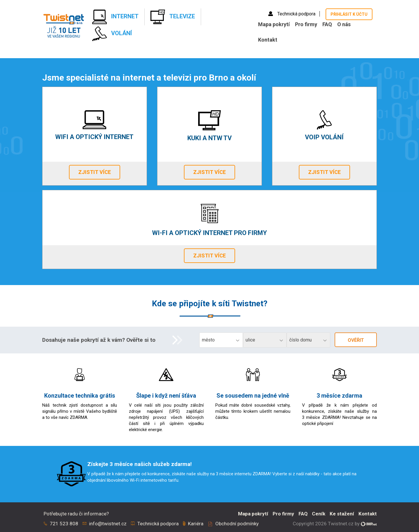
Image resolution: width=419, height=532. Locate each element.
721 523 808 (64, 524)
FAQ (327, 24)
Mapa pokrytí (274, 24)
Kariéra (196, 524)
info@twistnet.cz (108, 524)
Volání (112, 34)
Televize (173, 17)
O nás (344, 24)
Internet (115, 17)
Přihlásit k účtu (349, 14)
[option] (210, 474)
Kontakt (268, 40)
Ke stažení (342, 514)
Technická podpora (292, 14)
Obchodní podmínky (237, 524)
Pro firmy (306, 24)
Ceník (319, 514)
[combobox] (221, 340)
